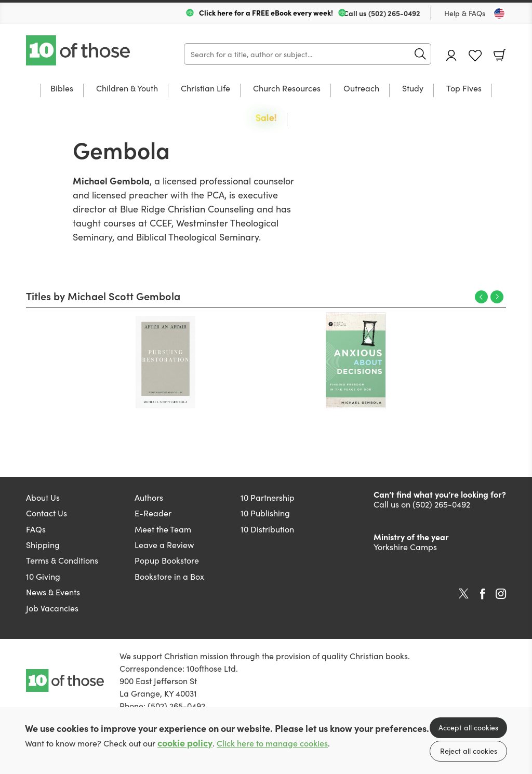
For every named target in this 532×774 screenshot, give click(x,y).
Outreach (361, 89)
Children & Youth (127, 89)
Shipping (43, 544)
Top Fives (464, 89)
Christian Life (205, 89)
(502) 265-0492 (394, 13)
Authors (149, 497)
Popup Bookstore (167, 560)
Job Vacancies (52, 608)
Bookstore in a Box (169, 576)
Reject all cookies (469, 751)
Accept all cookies (468, 727)
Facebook (483, 594)
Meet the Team (163, 529)
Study (413, 89)
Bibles (62, 89)
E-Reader (153, 513)
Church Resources (287, 89)
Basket (500, 55)
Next (497, 297)
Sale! (266, 118)
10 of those (79, 50)
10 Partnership (268, 497)
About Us (43, 497)
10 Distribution (267, 529)
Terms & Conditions (62, 560)
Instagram (501, 594)
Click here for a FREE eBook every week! (266, 12)
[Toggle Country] (499, 14)
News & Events (53, 592)
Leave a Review (164, 544)
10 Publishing (265, 513)
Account (451, 55)
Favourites (475, 56)
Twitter (464, 594)
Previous (481, 297)
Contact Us (46, 513)
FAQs (36, 529)
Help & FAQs (465, 13)
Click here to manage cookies (272, 743)
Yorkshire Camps (405, 546)
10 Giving (43, 576)
